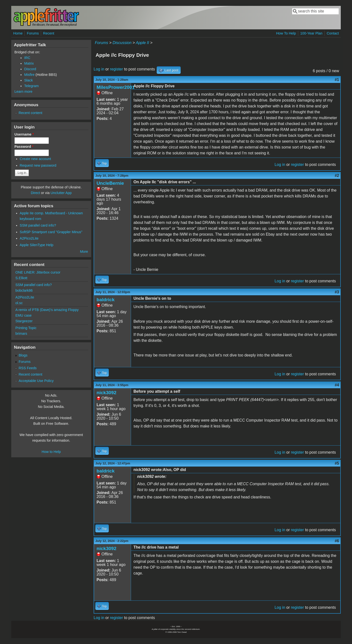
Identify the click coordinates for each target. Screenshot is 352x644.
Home (18, 33)
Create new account (35, 159)
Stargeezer (24, 321)
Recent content (30, 113)
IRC (27, 58)
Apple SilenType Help (37, 245)
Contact (333, 33)
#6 (337, 541)
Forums (33, 33)
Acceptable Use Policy (36, 381)
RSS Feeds (28, 368)
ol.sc (19, 303)
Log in (99, 69)
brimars (21, 333)
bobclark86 (24, 290)
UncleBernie (110, 183)
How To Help (286, 33)
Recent (49, 33)
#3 (337, 292)
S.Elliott (21, 278)
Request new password (38, 165)
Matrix (29, 63)
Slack (28, 80)
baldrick (106, 300)
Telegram (31, 86)
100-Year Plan (311, 33)
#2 (337, 176)
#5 (337, 463)
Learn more (23, 92)
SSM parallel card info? (38, 225)
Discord (30, 69)
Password (24, 147)
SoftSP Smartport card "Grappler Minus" (51, 232)
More (84, 252)
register (116, 69)
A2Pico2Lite (29, 238)
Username (24, 134)
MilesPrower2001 (116, 87)
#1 (337, 80)
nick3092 (106, 393)
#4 (337, 385)
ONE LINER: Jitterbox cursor (38, 272)
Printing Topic (26, 328)
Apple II (142, 43)
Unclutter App (61, 193)
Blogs (23, 355)
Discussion (122, 43)
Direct (35, 193)
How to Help (51, 452)
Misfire (29, 75)
